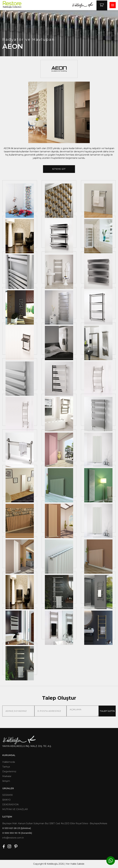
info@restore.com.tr (13, 838)
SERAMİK (8, 795)
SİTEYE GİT (59, 169)
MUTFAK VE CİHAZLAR (15, 809)
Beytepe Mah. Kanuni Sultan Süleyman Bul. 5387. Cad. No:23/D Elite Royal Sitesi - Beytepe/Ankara (55, 823)
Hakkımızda (9, 762)
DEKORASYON (10, 805)
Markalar (7, 776)
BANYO (6, 800)
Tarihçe (6, 767)
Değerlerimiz (9, 771)
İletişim (6, 781)
